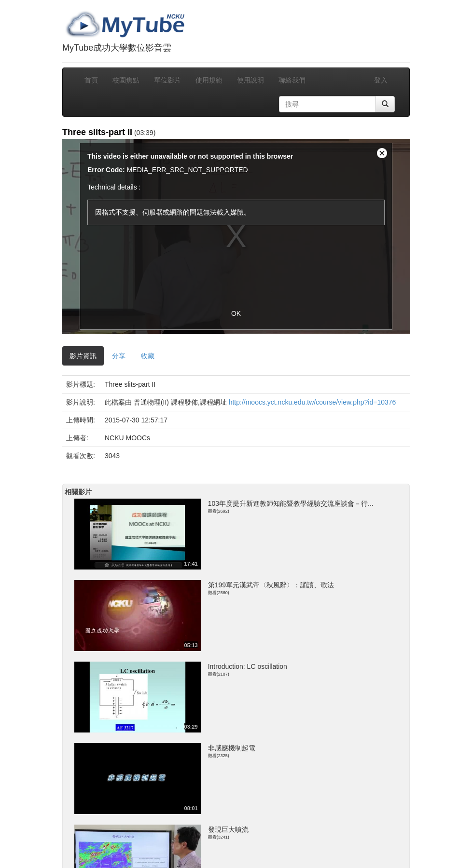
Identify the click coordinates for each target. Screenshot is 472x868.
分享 (119, 356)
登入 (381, 80)
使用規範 (209, 80)
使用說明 (250, 80)
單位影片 (167, 80)
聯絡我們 (292, 80)
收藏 (148, 356)
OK (236, 313)
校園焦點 (126, 80)
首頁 (91, 80)
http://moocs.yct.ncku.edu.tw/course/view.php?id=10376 (312, 402)
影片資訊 (83, 356)
